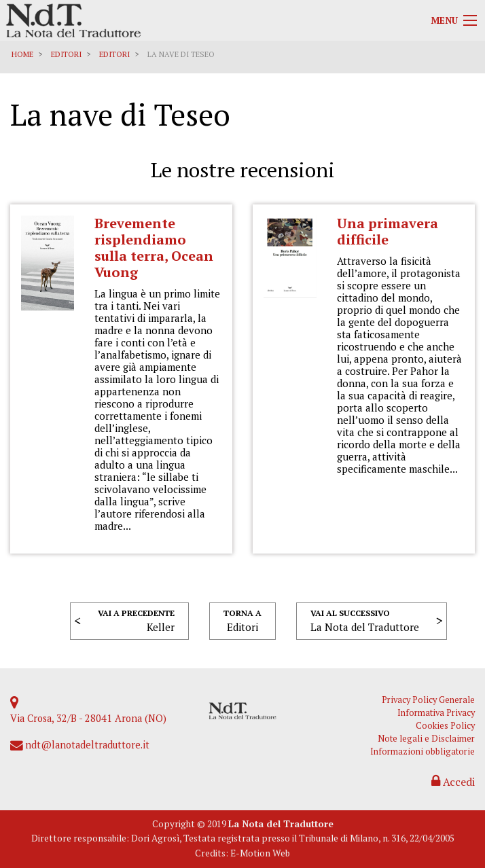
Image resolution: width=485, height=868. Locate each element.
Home (22, 54)
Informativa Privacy (436, 713)
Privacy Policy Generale (428, 700)
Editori (66, 54)
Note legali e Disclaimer (426, 739)
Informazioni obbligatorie (423, 752)
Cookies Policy (445, 726)
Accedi (453, 782)
